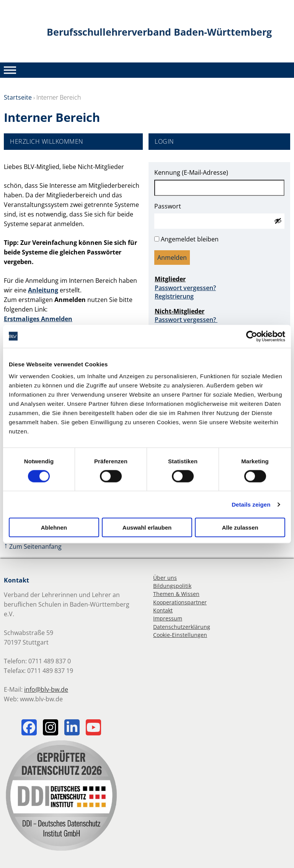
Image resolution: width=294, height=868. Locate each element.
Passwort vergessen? (185, 288)
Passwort (168, 206)
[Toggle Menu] (10, 70)
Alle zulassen (240, 528)
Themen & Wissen (176, 594)
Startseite (18, 97)
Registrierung (174, 296)
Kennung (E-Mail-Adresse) (191, 172)
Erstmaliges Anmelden (38, 319)
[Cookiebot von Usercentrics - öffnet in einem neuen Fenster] (252, 336)
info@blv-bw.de (46, 689)
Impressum (168, 618)
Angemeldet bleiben (190, 239)
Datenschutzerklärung (182, 627)
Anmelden (172, 258)
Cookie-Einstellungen (180, 635)
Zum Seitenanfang (33, 546)
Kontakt (163, 610)
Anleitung (43, 290)
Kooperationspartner (180, 602)
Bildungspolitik (172, 586)
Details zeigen (251, 504)
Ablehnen (54, 528)
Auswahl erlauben (147, 528)
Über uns (165, 578)
